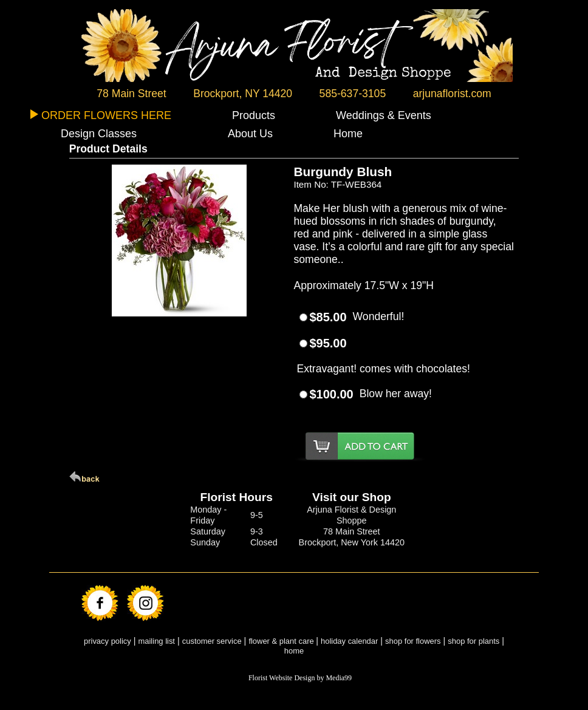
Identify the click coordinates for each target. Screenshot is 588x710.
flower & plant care (282, 641)
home (294, 651)
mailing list (157, 641)
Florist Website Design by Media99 (300, 678)
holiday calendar (349, 641)
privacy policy (108, 641)
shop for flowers (413, 641)
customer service (212, 641)
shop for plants (473, 641)
